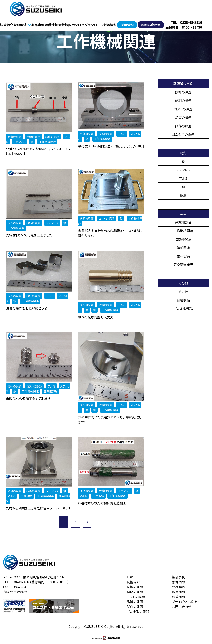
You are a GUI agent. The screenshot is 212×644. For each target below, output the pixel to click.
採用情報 (127, 25)
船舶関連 (183, 248)
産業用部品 (183, 222)
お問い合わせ (151, 25)
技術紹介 (7, 25)
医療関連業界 (183, 265)
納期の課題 (183, 100)
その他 (183, 292)
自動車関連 (183, 239)
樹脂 (183, 195)
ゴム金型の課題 (183, 134)
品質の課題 (183, 117)
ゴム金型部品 (183, 308)
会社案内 (179, 587)
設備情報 (51, 25)
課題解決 (22, 25)
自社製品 (183, 300)
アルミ (183, 178)
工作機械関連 (183, 231)
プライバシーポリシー (187, 602)
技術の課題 (183, 92)
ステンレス (183, 170)
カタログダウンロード (88, 25)
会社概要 (65, 25)
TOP (130, 577)
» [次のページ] (87, 522)
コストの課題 (183, 109)
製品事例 (38, 25)
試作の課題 (183, 126)
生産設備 (183, 256)
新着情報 (110, 25)
